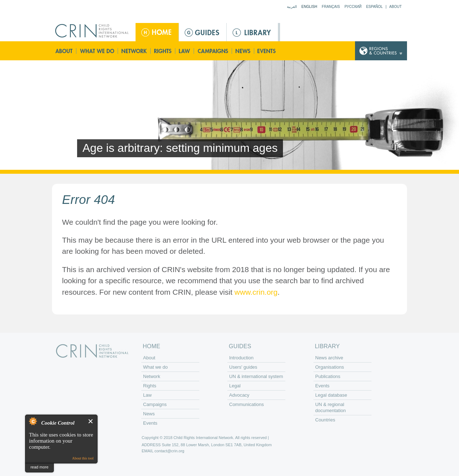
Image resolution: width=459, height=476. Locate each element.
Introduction (241, 358)
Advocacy (239, 395)
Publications (328, 376)
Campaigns (213, 51)
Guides (203, 32)
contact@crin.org (169, 451)
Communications (247, 404)
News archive (329, 358)
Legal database (331, 395)
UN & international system (256, 376)
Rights (163, 51)
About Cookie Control (33, 421)
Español (375, 7)
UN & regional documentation (330, 407)
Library (252, 32)
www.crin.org (256, 292)
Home (157, 32)
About (396, 7)
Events (267, 51)
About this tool (83, 458)
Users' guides (243, 367)
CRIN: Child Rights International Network (92, 351)
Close (91, 421)
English (309, 7)
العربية (292, 7)
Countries (325, 420)
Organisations (330, 367)
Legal (235, 386)
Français (331, 7)
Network (134, 51)
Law (185, 51)
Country (381, 51)
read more (39, 467)
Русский (353, 7)
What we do (97, 51)
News (243, 51)
